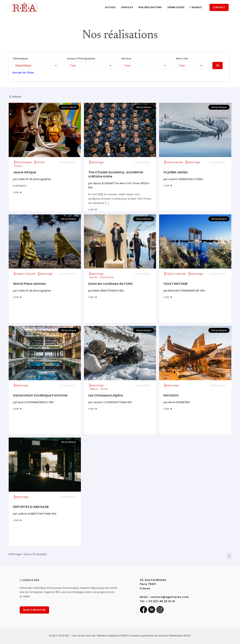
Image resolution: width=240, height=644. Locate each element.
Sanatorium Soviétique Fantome (40, 395)
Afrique (18, 166)
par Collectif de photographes (32, 179)
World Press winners (29, 284)
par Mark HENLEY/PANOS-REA (106, 291)
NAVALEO (171, 395)
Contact (219, 7)
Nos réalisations (150, 7)
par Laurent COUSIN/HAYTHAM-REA (110, 402)
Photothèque (23, 162)
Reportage (97, 162)
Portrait (40, 162)
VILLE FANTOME (176, 284)
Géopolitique (144, 107)
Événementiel (174, 162)
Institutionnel (107, 277)
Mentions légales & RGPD (112, 636)
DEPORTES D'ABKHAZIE (31, 507)
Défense (94, 389)
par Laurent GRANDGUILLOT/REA (183, 179)
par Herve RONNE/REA (177, 402)
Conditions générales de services (148, 636)
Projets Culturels (25, 274)
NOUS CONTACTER (34, 610)
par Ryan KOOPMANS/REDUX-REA (33, 402)
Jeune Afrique (25, 172)
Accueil (110, 7)
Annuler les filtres (23, 73)
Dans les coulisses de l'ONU (111, 284)
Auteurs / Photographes (81, 59)
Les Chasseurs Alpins (106, 395)
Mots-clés (182, 59)
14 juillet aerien (176, 172)
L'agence (196, 7)
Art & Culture (69, 107)
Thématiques (176, 7)
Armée (104, 389)
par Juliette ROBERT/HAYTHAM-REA (35, 514)
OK (218, 65)
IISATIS (187, 636)
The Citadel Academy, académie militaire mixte (116, 174)
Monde (93, 277)
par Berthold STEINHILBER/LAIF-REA (184, 291)
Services (127, 7)
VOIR (17, 192)
